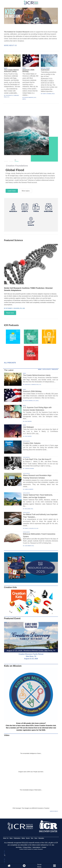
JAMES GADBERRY (29, 489)
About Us (6, 838)
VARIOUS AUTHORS (29, 468)
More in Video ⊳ (54, 811)
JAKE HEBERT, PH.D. (29, 546)
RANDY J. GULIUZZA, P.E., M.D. (32, 528)
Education (41, 838)
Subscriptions (36, 847)
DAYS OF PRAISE (45, 68)
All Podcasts (10, 363)
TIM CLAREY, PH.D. (29, 509)
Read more (10, 313)
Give (32, 838)
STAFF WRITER (28, 421)
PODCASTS (55, 369)
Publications (17, 838)
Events (28, 838)
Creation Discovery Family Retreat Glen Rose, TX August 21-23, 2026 (31, 656)
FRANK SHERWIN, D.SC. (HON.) (32, 401)
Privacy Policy (27, 847)
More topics (26, 191)
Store (36, 838)
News (11, 838)
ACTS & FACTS (46, 369)
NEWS (6, 68)
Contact (44, 847)
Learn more (12, 191)
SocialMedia (39, 866)
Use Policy (19, 847)
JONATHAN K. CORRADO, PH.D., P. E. (33, 384)
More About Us (10, 45)
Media (23, 838)
